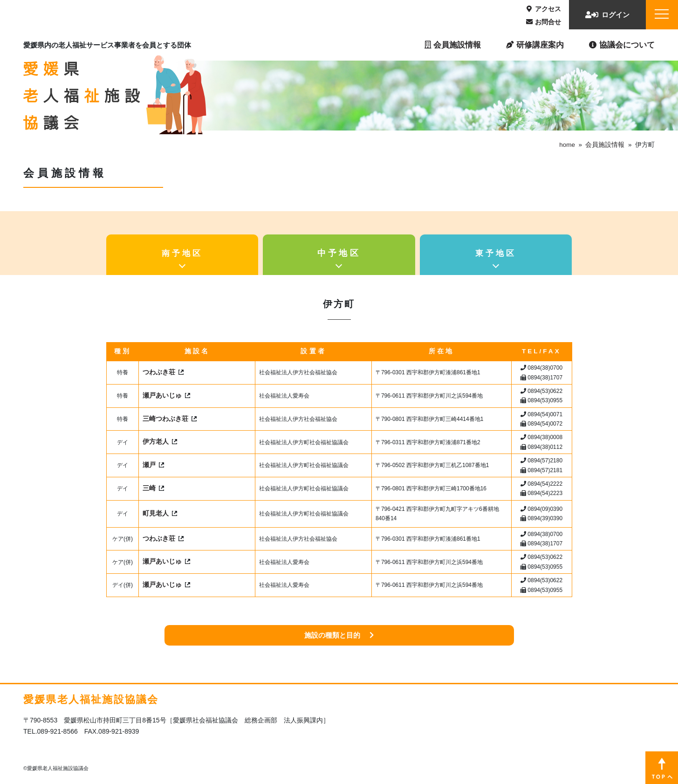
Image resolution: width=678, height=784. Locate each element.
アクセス (544, 9)
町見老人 (156, 513)
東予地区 (496, 253)
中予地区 (339, 253)
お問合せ (544, 22)
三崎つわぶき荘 (165, 419)
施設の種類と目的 (339, 635)
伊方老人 (156, 442)
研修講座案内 (535, 45)
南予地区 (182, 253)
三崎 (149, 488)
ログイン (607, 15)
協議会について (622, 45)
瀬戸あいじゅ (162, 395)
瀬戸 (149, 465)
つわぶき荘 (159, 372)
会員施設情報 (453, 45)
